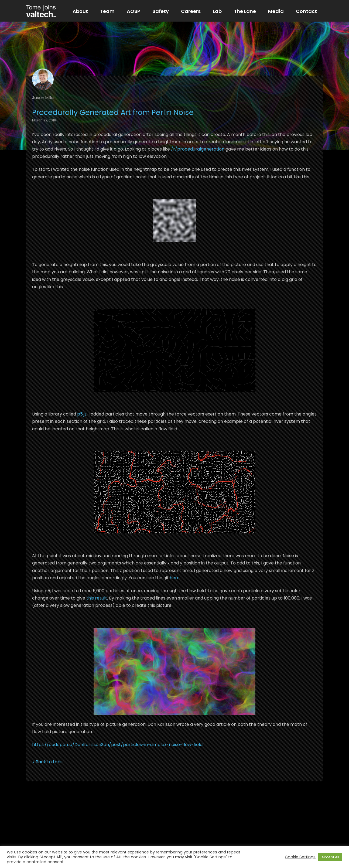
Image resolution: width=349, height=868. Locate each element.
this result (97, 598)
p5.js (82, 414)
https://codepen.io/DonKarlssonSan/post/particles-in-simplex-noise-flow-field (117, 745)
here (175, 578)
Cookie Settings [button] (300, 857)
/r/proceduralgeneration (198, 149)
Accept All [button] (330, 857)
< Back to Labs (47, 762)
